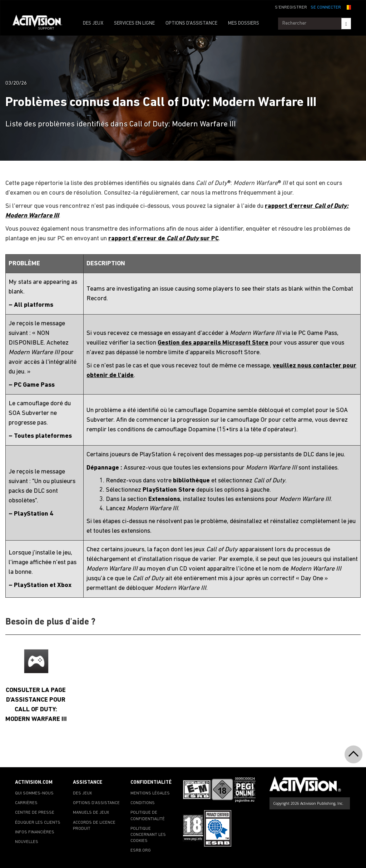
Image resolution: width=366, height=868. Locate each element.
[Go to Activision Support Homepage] (41, 24)
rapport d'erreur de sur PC (164, 239)
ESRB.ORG (141, 851)
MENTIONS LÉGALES (150, 793)
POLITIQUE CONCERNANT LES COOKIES (148, 835)
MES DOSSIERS (244, 23)
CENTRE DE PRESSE (35, 813)
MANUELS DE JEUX (91, 813)
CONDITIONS (143, 803)
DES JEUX (93, 23)
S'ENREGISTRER (291, 7)
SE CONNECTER (326, 7)
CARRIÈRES (26, 803)
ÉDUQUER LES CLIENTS (38, 823)
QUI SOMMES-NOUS (34, 793)
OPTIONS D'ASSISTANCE (191, 23)
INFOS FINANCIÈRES (35, 832)
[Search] (346, 24)
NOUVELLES (27, 842)
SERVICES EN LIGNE (134, 23)
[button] (348, 7)
